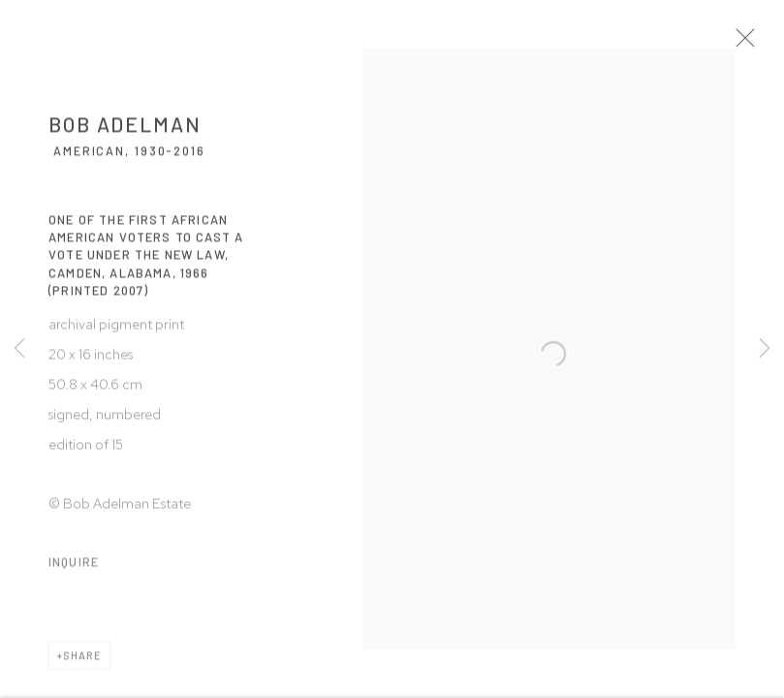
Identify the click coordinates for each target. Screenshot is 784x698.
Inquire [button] (74, 565)
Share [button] (82, 659)
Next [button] (765, 349)
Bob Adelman (125, 127)
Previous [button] (19, 349)
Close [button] (749, 44)
